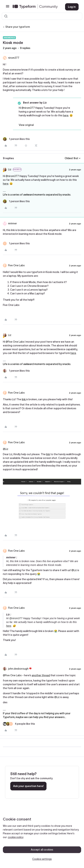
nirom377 (14, 58)
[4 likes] (19, 724)
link (24, 399)
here (66, 115)
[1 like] (16, 139)
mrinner (13, 223)
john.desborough (18, 669)
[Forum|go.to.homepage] (36, 7)
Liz (10, 169)
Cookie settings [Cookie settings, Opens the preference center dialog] (42, 859)
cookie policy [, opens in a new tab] (16, 837)
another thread (41, 675)
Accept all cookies (42, 850)
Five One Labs (16, 265)
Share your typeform (18, 27)
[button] (8, 8)
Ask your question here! (28, 786)
